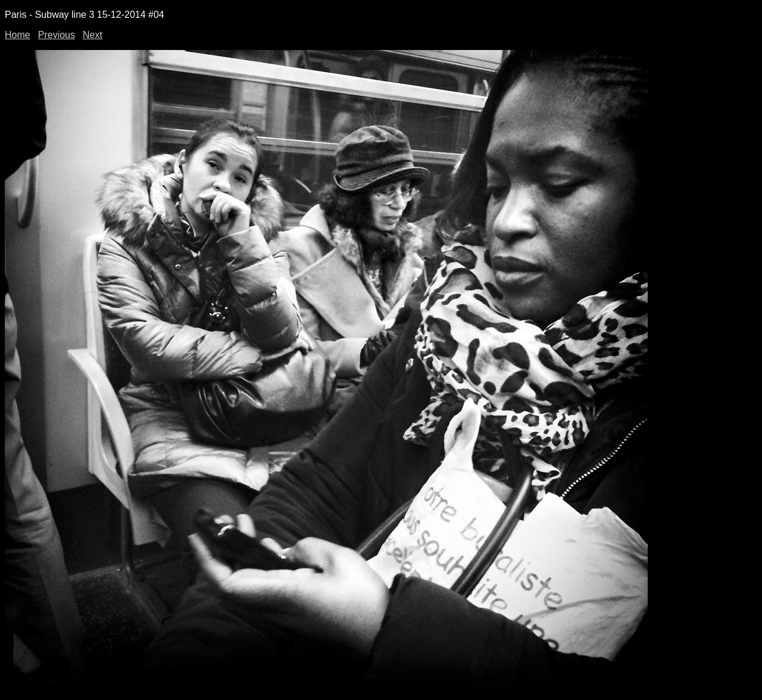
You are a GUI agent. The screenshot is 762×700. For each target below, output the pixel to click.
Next (93, 35)
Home (18, 35)
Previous (57, 35)
